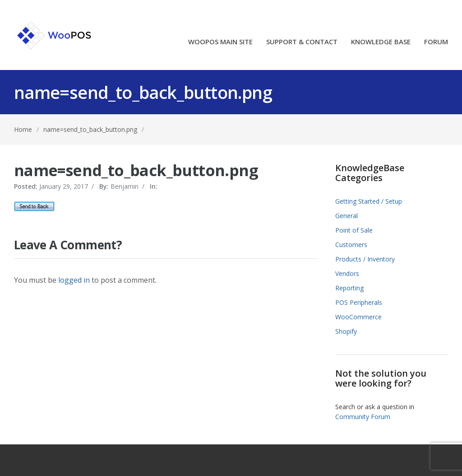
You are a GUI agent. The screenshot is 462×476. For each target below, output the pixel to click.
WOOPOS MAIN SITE (220, 42)
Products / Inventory (365, 259)
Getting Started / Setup (369, 201)
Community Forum (363, 417)
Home (23, 129)
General (346, 216)
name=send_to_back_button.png (90, 129)
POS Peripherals (359, 302)
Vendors (347, 273)
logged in (74, 280)
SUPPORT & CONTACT (302, 42)
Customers (351, 245)
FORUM (436, 42)
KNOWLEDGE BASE (381, 42)
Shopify (346, 331)
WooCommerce (358, 317)
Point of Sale (354, 230)
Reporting (349, 288)
